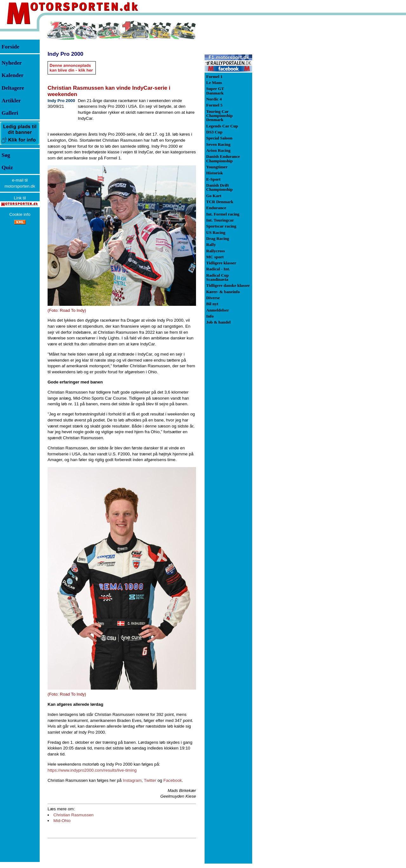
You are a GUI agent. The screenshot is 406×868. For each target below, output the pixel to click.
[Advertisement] (285, 115)
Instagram (132, 780)
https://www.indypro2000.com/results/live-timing (92, 770)
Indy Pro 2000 (65, 54)
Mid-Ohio (62, 821)
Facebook (173, 780)
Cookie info (20, 214)
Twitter (150, 780)
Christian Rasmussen (73, 815)
